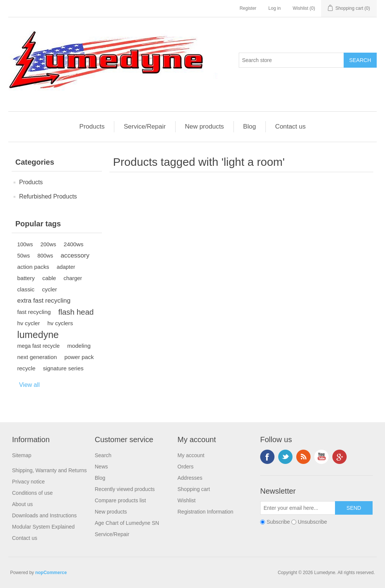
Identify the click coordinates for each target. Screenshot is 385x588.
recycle (26, 368)
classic (26, 289)
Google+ (340, 457)
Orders (186, 467)
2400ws (74, 244)
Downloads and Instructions (44, 515)
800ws (45, 256)
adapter (66, 267)
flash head (76, 312)
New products (205, 127)
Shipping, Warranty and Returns (49, 470)
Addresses (190, 478)
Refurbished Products (48, 196)
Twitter (285, 457)
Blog (250, 127)
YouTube (321, 457)
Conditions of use (32, 493)
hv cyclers (60, 323)
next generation (37, 357)
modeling (79, 346)
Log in (275, 8)
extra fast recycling (44, 301)
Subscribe (278, 522)
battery (26, 278)
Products (92, 127)
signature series (63, 368)
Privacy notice (28, 482)
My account (191, 455)
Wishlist (186, 500)
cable (49, 278)
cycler (50, 289)
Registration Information (205, 512)
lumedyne (38, 335)
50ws (24, 256)
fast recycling (34, 312)
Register (248, 8)
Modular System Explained (43, 527)
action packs (33, 267)
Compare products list (120, 500)
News (101, 467)
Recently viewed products (125, 489)
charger (73, 278)
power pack (79, 357)
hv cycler (29, 323)
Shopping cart (194, 489)
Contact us (290, 127)
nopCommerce (51, 573)
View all (30, 385)
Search (103, 455)
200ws (48, 244)
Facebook (267, 457)
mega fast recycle (39, 346)
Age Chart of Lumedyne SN (127, 523)
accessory (75, 255)
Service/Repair (145, 127)
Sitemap (22, 455)
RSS (303, 457)
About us (22, 504)
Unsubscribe (312, 522)
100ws (25, 244)
